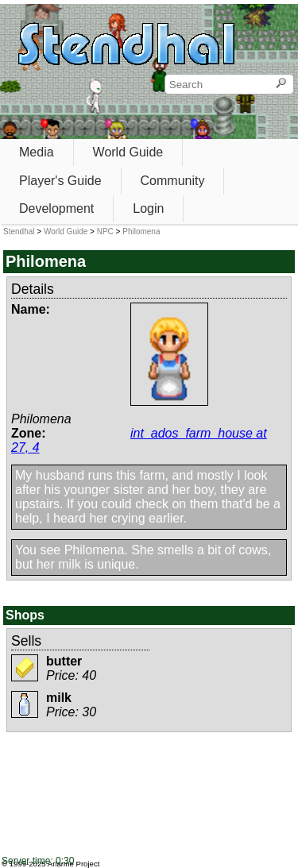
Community (173, 181)
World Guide (128, 152)
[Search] (281, 84)
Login (148, 208)
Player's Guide (60, 181)
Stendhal (19, 231)
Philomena (141, 231)
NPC (105, 231)
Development (56, 208)
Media (37, 152)
